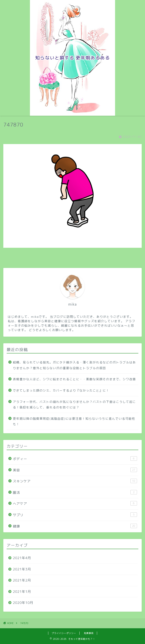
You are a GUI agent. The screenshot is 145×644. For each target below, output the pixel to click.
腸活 (75, 492)
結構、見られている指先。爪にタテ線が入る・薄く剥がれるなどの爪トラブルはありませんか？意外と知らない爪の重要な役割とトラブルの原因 (74, 365)
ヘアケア (75, 503)
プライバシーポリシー (64, 633)
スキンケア (75, 481)
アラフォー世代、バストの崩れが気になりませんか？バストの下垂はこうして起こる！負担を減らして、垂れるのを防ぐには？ (74, 405)
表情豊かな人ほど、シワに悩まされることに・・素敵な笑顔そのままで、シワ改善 (74, 379)
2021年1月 (22, 592)
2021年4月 (22, 558)
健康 (75, 526)
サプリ (75, 515)
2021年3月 (22, 569)
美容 (75, 470)
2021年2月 (22, 580)
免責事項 (89, 633)
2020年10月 (23, 603)
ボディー (75, 459)
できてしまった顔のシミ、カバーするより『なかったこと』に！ (61, 390)
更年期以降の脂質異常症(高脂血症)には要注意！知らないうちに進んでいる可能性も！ (74, 421)
